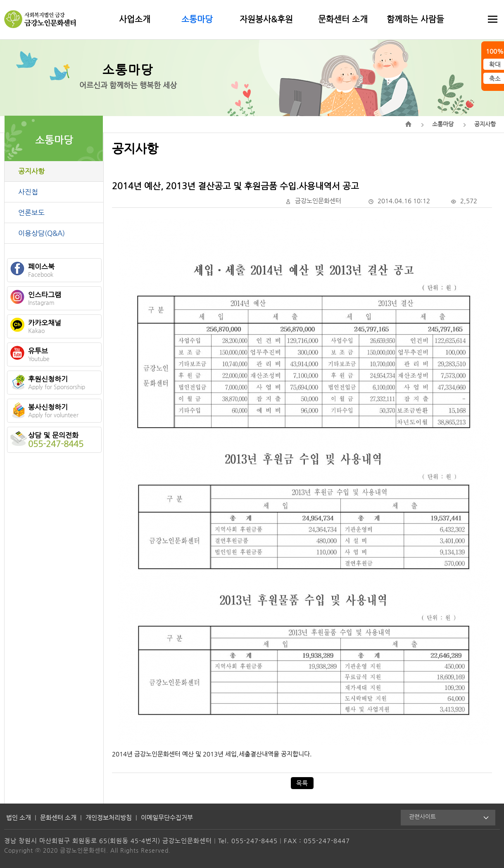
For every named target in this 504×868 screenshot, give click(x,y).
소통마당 (197, 19)
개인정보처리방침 (109, 817)
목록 (302, 783)
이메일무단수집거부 (167, 817)
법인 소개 (19, 817)
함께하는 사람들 (415, 19)
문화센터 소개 (343, 19)
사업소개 (135, 19)
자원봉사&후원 (266, 19)
